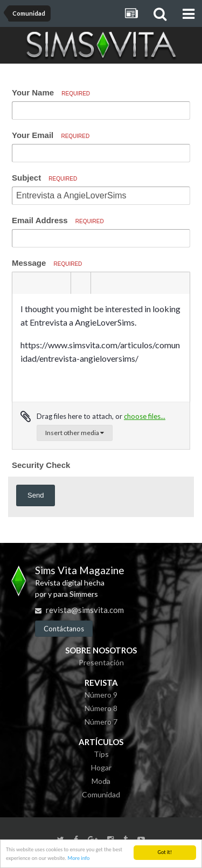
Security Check (41, 465)
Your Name (51, 92)
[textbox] (101, 348)
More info (78, 858)
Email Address (58, 220)
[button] (22, 283)
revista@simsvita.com (85, 610)
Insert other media (75, 433)
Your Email (51, 135)
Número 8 (101, 708)
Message (47, 263)
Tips (101, 754)
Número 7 (101, 722)
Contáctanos (64, 629)
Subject (44, 178)
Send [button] (36, 495)
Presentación (101, 662)
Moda (101, 781)
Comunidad (101, 794)
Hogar (101, 767)
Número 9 (101, 695)
